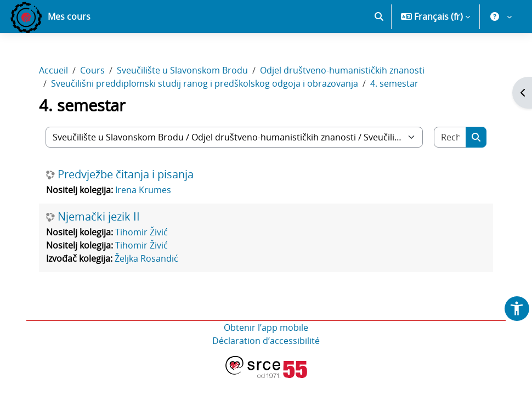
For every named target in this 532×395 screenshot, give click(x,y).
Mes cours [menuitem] (69, 16)
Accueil (53, 70)
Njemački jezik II (99, 217)
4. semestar (394, 83)
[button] (379, 16)
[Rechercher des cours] (450, 137)
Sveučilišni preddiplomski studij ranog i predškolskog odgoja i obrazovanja (205, 83)
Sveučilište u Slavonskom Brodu (182, 70)
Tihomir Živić (142, 232)
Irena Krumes (143, 190)
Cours (92, 70)
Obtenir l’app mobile (266, 328)
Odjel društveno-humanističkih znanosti (342, 70)
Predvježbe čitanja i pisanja (126, 174)
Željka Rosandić (146, 258)
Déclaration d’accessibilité (266, 341)
